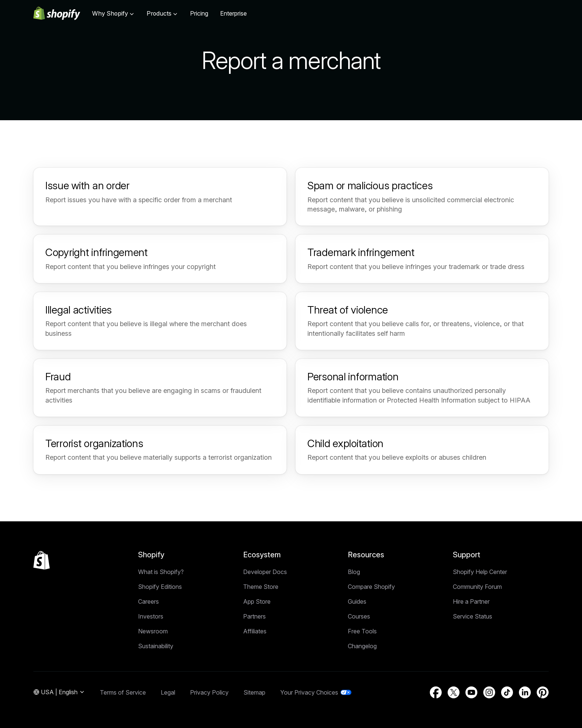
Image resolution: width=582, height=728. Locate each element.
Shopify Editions (160, 587)
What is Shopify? (161, 572)
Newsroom (153, 631)
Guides (357, 601)
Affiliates (255, 631)
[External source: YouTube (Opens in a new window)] (471, 692)
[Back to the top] (42, 560)
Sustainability (156, 646)
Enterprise (233, 13)
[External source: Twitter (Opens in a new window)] (454, 692)
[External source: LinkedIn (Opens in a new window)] (525, 692)
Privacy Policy (209, 692)
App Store (257, 601)
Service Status (473, 616)
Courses (359, 616)
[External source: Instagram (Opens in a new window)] (489, 692)
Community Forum (477, 587)
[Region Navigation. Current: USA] (59, 692)
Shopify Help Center (480, 572)
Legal (168, 692)
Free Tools (362, 631)
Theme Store (261, 587)
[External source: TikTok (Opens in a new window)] (507, 692)
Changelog (362, 646)
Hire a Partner (471, 601)
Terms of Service (123, 692)
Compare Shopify (371, 587)
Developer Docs (265, 572)
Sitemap (254, 692)
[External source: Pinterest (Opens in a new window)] (543, 692)
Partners (254, 616)
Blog (354, 572)
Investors (151, 616)
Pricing (199, 13)
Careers (148, 601)
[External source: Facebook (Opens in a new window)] (436, 692)
